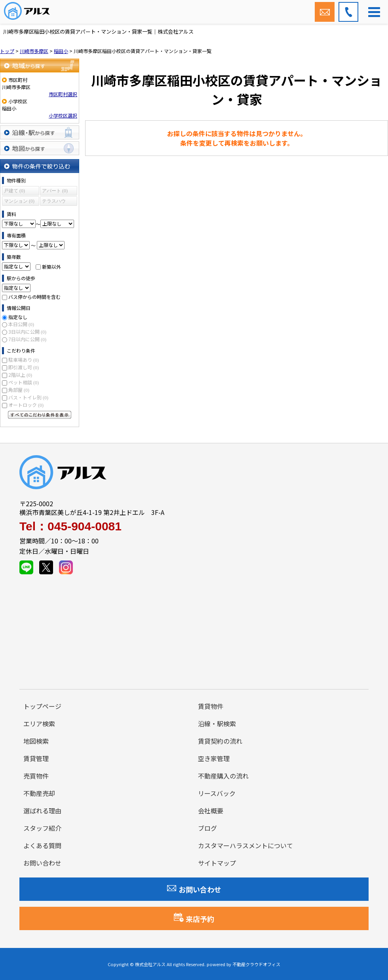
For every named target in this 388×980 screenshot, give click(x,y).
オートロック (26, 405)
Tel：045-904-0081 (70, 526)
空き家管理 (214, 758)
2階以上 (20, 375)
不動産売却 (39, 793)
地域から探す (40, 66)
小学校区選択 (63, 115)
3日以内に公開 (27, 331)
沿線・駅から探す (40, 132)
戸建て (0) (14, 191)
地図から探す (40, 148)
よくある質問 (42, 845)
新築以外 (51, 266)
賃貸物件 (211, 706)
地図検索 (36, 741)
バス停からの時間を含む (34, 297)
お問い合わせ (42, 863)
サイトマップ (217, 863)
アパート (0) (55, 191)
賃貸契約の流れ (220, 741)
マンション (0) (19, 201)
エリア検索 (39, 724)
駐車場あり (24, 360)
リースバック (217, 793)
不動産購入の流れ (223, 776)
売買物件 (36, 776)
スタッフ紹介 (42, 828)
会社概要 (211, 811)
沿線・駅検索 (217, 724)
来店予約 (194, 918)
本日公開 (21, 324)
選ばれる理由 (42, 811)
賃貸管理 (36, 758)
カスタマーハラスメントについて (245, 845)
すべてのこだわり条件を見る (40, 415)
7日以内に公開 (27, 339)
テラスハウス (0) (54, 202)
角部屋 (19, 390)
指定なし (18, 317)
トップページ (42, 706)
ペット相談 (24, 382)
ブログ (207, 828)
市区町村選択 (63, 94)
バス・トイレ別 (28, 397)
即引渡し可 (24, 367)
